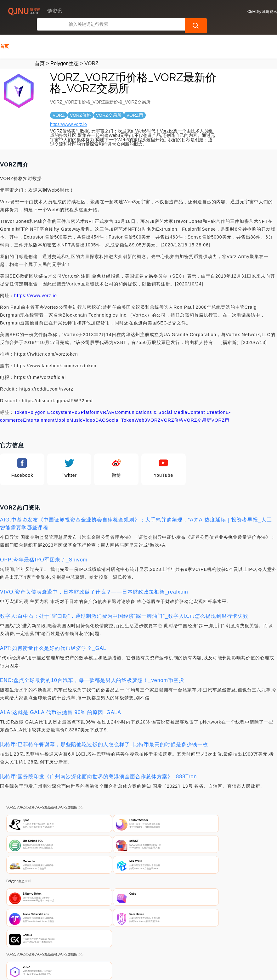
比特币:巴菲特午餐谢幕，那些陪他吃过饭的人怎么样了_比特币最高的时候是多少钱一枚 (104, 732)
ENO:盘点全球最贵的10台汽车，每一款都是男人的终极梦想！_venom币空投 (92, 668)
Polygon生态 (65, 51)
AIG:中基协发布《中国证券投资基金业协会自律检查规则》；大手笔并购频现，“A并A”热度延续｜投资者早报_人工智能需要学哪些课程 (136, 512)
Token (21, 400)
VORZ (154, 408)
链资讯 (104, 970)
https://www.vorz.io (68, 112)
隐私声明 (107, 946)
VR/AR (107, 400)
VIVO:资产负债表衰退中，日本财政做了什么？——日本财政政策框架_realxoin (94, 580)
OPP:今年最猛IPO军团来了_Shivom (44, 548)
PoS (76, 400)
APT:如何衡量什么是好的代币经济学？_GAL (53, 636)
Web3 (141, 408)
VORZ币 (220, 408)
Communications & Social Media (151, 400)
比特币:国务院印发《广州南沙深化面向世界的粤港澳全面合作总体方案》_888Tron (98, 765)
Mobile (62, 408)
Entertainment (39, 408)
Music (76, 408)
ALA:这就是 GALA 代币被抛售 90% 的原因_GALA (61, 700)
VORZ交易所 (198, 408)
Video (89, 408)
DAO (101, 408)
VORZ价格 (172, 408)
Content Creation (206, 400)
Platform (90, 400)
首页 (4, 34)
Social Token (120, 408)
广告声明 (138, 946)
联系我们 (76, 946)
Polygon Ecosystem (49, 400)
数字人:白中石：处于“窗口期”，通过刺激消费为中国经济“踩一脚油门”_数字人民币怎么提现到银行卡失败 (124, 604)
